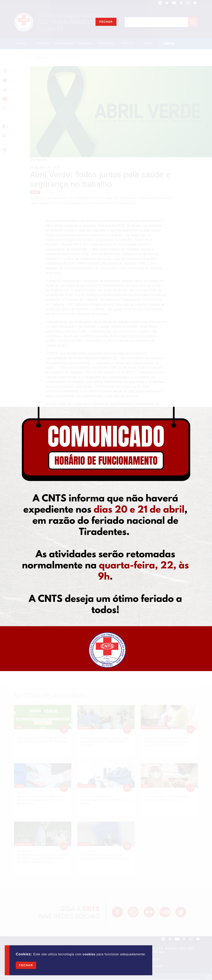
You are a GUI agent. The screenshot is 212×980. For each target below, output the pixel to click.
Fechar (26, 965)
